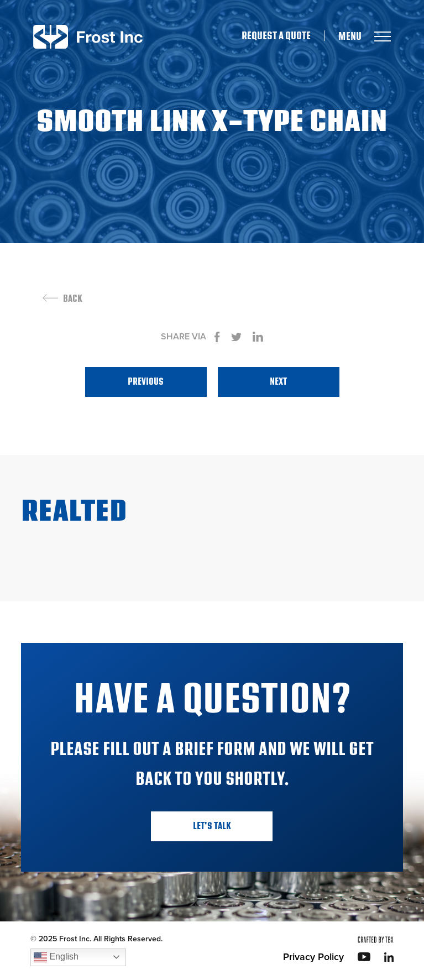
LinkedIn (389, 957)
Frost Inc (88, 37)
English (56, 957)
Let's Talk (212, 826)
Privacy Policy (313, 957)
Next (278, 382)
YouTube (364, 957)
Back (73, 299)
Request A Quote (276, 36)
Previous (146, 382)
